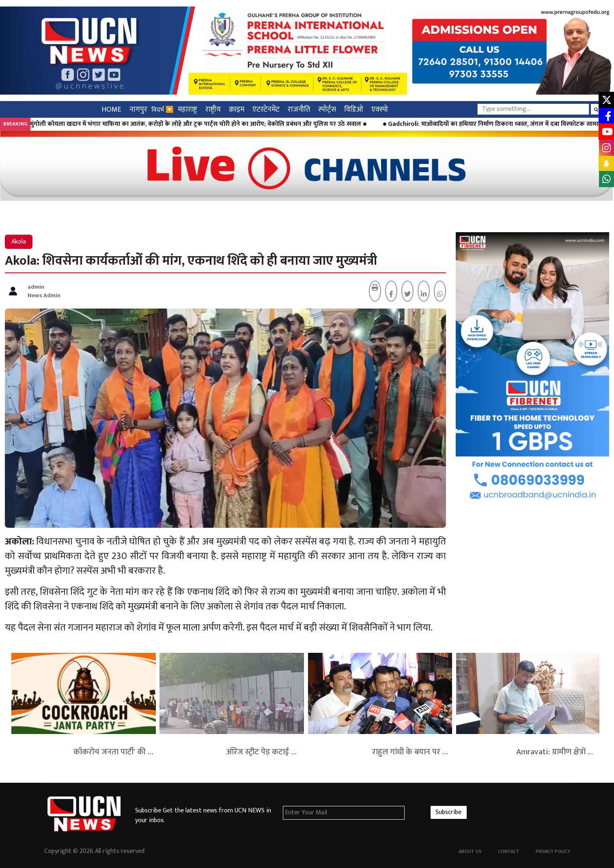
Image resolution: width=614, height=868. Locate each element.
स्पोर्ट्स (327, 109)
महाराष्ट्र (187, 109)
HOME (112, 109)
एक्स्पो (380, 109)
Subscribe (448, 812)
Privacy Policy (553, 851)
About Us (470, 851)
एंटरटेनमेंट (266, 109)
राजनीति (299, 109)
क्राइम (237, 109)
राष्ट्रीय (213, 109)
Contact (509, 851)
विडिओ (354, 109)
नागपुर (138, 109)
